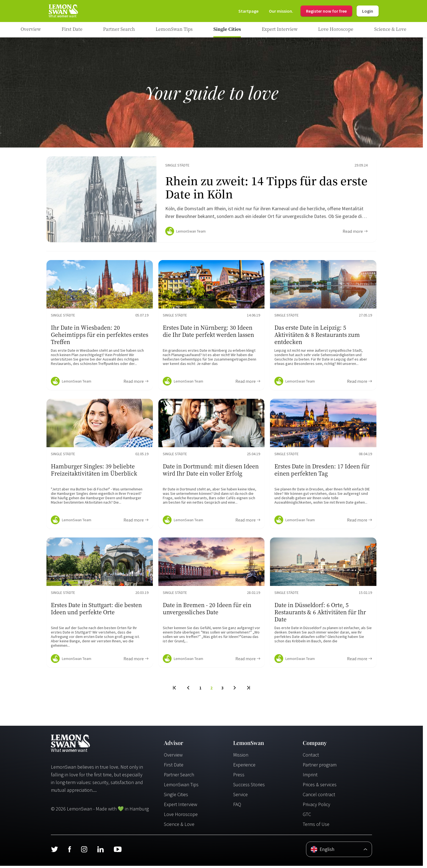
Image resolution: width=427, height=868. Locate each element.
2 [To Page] (211, 690)
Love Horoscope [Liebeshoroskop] (181, 816)
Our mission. (281, 11)
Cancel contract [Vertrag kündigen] (319, 797)
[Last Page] (248, 690)
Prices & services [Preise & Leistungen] (320, 787)
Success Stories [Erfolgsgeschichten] (249, 787)
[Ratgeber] (31, 30)
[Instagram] (84, 851)
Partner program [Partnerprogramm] (320, 767)
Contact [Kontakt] (311, 757)
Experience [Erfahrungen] (244, 767)
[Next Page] (235, 690)
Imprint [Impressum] (310, 777)
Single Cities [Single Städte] (176, 797)
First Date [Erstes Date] (174, 767)
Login (368, 11)
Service (240, 797)
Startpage (248, 11)
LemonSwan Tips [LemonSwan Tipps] (181, 787)
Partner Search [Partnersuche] (179, 777)
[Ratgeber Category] (72, 30)
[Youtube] (118, 851)
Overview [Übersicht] (173, 757)
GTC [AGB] (307, 816)
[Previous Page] (188, 690)
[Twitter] (54, 851)
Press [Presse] (239, 777)
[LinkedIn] (100, 851)
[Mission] (281, 11)
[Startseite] (63, 11)
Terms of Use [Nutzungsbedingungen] (316, 826)
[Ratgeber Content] (211, 200)
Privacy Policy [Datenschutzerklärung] (316, 806)
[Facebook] (69, 851)
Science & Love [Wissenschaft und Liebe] (179, 826)
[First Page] (175, 690)
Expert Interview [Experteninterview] (181, 806)
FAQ (237, 806)
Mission (241, 757)
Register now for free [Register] (326, 11)
